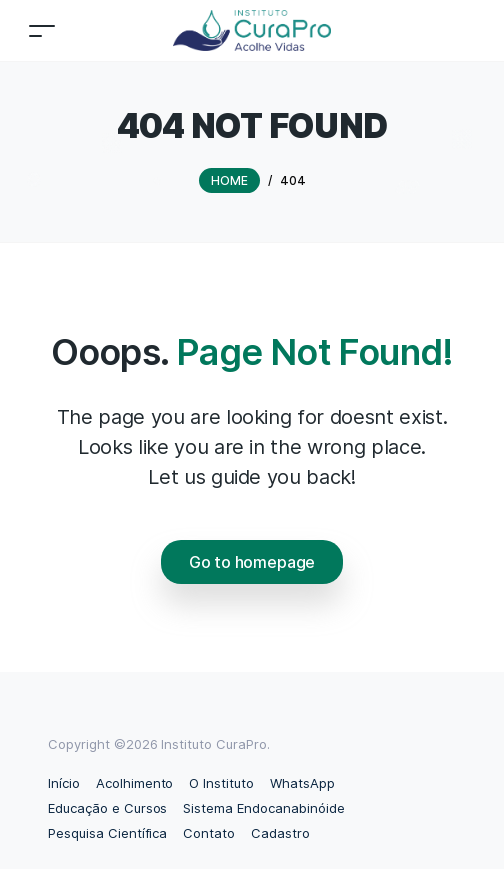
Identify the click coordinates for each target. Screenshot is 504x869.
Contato (209, 833)
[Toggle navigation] (42, 30)
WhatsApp (302, 783)
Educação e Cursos (107, 808)
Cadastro (280, 833)
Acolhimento (135, 783)
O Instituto (221, 783)
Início (64, 783)
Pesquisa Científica (107, 833)
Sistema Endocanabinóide (263, 808)
